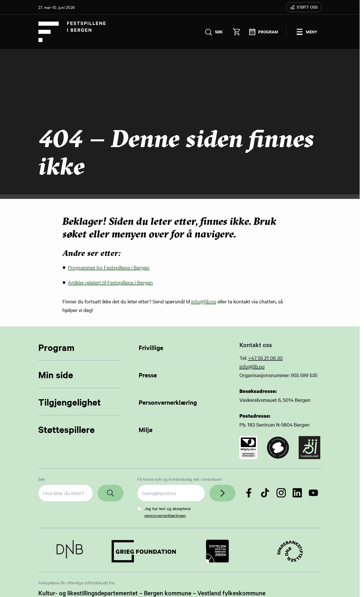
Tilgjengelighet (69, 402)
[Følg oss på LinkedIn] (297, 493)
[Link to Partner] (70, 552)
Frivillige (151, 348)
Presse (148, 375)
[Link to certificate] (248, 448)
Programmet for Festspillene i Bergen (109, 268)
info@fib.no (204, 302)
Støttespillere (66, 430)
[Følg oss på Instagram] (281, 493)
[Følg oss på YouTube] (313, 493)
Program (56, 348)
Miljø (146, 430)
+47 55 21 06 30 (265, 358)
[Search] (110, 493)
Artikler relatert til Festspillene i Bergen (110, 283)
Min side (56, 375)
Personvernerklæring (168, 402)
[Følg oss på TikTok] (265, 493)
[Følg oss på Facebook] (249, 493)
